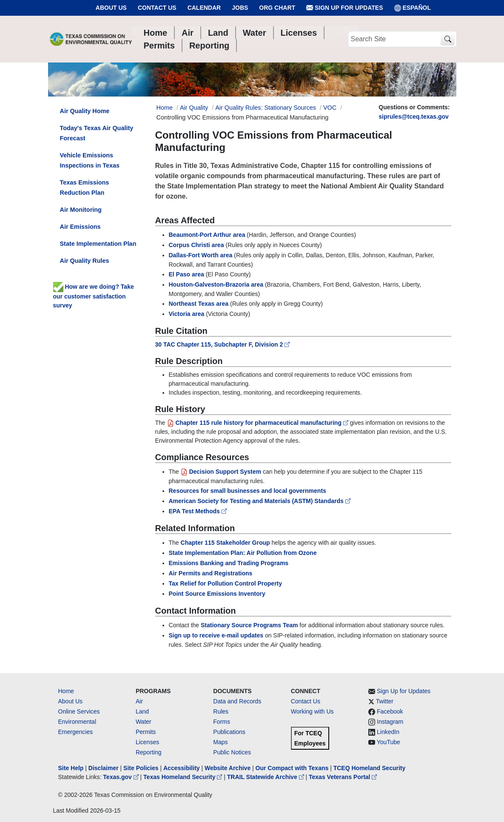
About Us (111, 8)
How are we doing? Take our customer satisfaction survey (94, 296)
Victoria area (187, 314)
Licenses (147, 742)
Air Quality (194, 108)
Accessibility (182, 768)
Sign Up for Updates (345, 8)
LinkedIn (388, 732)
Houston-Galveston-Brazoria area (216, 284)
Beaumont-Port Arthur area (207, 235)
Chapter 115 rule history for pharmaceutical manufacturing (259, 423)
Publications (229, 732)
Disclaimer (104, 768)
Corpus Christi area (196, 245)
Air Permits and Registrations (211, 573)
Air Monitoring (81, 210)
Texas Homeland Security (184, 777)
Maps (220, 742)
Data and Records (237, 701)
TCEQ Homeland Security (370, 768)
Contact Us (157, 8)
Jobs (240, 8)
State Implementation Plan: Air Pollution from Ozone (243, 553)
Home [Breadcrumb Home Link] (165, 108)
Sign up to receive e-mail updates (216, 635)
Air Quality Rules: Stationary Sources (266, 108)
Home (66, 691)
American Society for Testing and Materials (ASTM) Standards (260, 501)
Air (139, 701)
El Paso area (187, 274)
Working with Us (312, 711)
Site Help (71, 768)
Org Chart (277, 8)
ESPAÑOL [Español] (413, 8)
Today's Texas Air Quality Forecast (97, 133)
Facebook (390, 711)
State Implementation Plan (98, 244)
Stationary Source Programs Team (249, 625)
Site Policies (141, 768)
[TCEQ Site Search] (448, 39)
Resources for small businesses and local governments (248, 491)
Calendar (204, 8)
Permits (146, 732)
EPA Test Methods (198, 511)
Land (142, 711)
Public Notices (232, 752)
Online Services (79, 711)
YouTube (389, 742)
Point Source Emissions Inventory (217, 594)
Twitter (385, 701)
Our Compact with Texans (292, 768)
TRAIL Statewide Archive (266, 777)
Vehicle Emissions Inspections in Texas (90, 160)
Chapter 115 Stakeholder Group (225, 543)
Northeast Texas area (199, 304)
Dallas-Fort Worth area (201, 255)
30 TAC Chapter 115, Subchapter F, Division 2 (223, 344)
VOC (330, 108)
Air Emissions (80, 227)
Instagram (390, 722)
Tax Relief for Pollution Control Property (226, 583)
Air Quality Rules (85, 261)
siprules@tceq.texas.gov (414, 117)
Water (144, 722)
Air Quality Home (85, 111)
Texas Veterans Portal (343, 777)
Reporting (149, 752)
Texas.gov (121, 777)
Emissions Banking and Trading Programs (229, 563)
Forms (222, 722)
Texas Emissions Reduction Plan (85, 188)
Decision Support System (221, 472)
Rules (221, 711)
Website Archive (228, 768)
